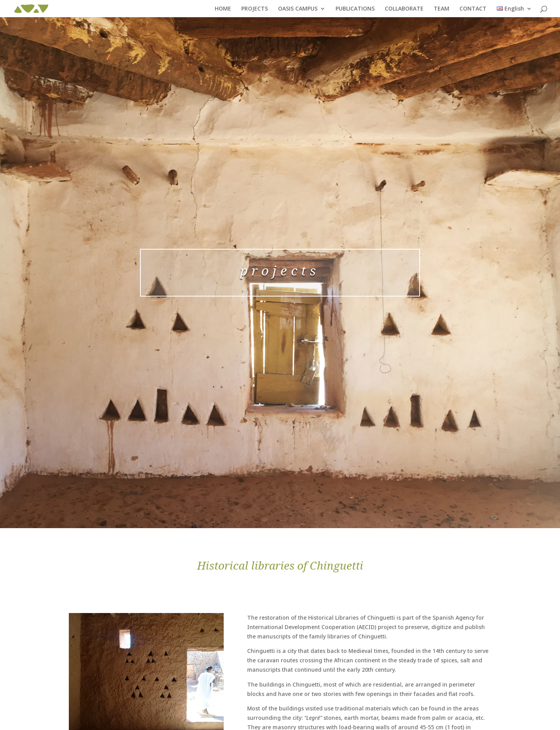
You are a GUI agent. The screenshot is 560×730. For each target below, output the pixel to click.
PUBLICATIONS (355, 9)
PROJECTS (255, 9)
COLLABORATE (404, 9)
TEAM (442, 9)
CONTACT (473, 9)
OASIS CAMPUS (298, 9)
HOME (223, 9)
